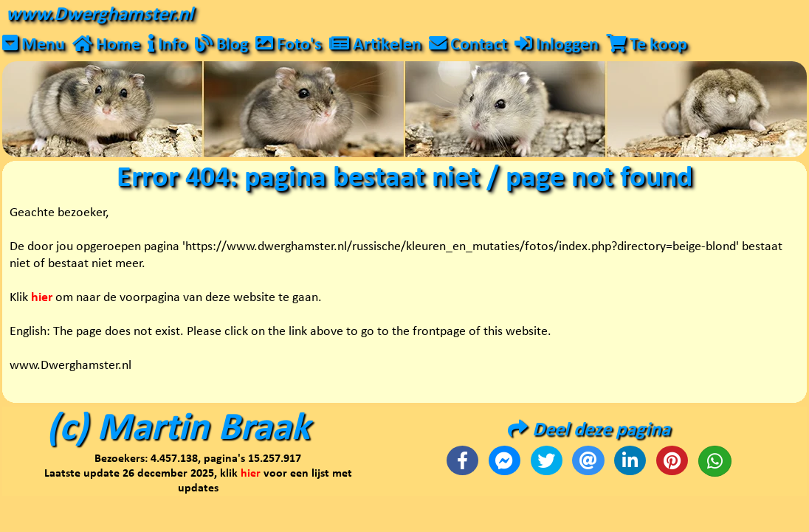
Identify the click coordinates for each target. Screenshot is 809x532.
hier (251, 474)
